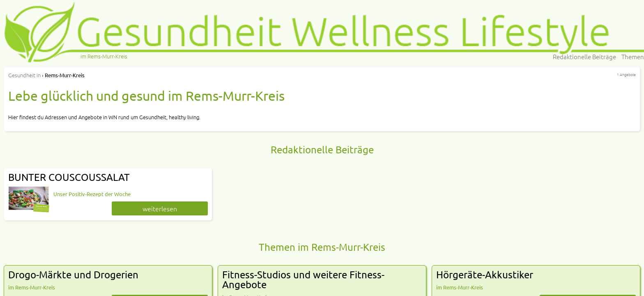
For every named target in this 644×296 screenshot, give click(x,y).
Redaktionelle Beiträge (584, 57)
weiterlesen (160, 208)
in (24, 75)
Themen (633, 57)
